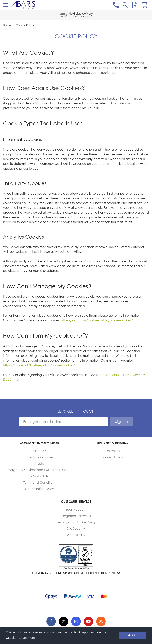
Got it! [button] (132, 635)
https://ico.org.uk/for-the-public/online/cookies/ (97, 320)
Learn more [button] (27, 638)
